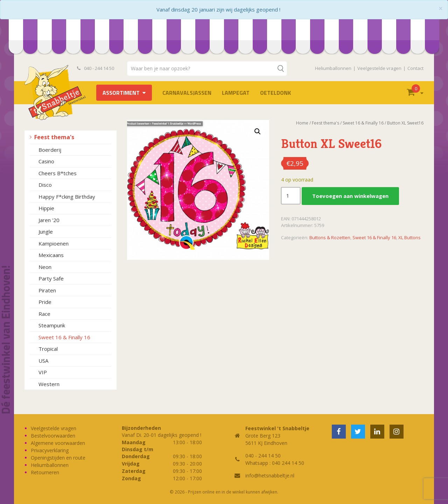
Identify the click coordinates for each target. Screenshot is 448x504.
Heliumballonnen (333, 68)
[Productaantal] (290, 196)
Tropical (48, 349)
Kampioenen (54, 243)
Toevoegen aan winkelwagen (350, 196)
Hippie (46, 208)
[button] (258, 132)
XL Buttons (409, 237)
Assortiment (121, 93)
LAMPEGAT (236, 93)
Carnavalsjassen (187, 93)
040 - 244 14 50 (96, 68)
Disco (45, 185)
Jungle (46, 232)
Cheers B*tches (58, 173)
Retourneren (45, 472)
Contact (415, 68)
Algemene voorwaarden (58, 443)
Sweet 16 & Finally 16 (64, 337)
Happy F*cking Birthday (67, 197)
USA (43, 361)
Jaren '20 (49, 220)
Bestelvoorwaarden (53, 436)
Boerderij (50, 150)
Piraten (47, 290)
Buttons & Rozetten (330, 237)
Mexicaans (51, 255)
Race (44, 314)
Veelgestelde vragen (379, 68)
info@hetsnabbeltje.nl (270, 475)
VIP (43, 372)
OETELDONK (275, 93)
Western (49, 384)
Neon (45, 267)
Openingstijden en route (58, 458)
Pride (45, 302)
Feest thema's (54, 137)
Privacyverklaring (50, 450)
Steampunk (52, 325)
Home (302, 123)
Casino (46, 161)
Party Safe (51, 278)
